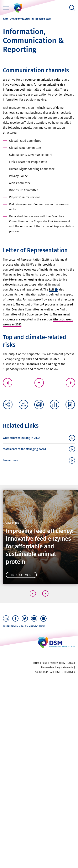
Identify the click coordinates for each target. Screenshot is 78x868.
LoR (52, 290)
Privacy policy (57, 663)
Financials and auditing (41, 364)
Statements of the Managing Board (24, 449)
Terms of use (40, 663)
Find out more (21, 575)
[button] (33, 593)
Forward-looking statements (57, 667)
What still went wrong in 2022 (21, 438)
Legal (70, 663)
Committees (10, 460)
